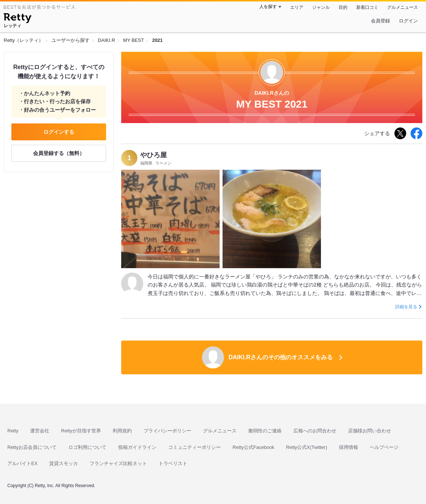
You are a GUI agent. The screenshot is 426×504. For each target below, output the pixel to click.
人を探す (268, 7)
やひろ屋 (154, 155)
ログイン (408, 21)
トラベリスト (173, 463)
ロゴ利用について (87, 447)
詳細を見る (406, 307)
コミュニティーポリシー (194, 447)
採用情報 (349, 447)
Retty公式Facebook (253, 447)
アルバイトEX (22, 463)
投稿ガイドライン (137, 447)
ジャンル (321, 7)
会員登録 (380, 21)
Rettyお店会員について (32, 447)
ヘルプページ (384, 447)
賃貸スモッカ (64, 463)
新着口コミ (367, 7)
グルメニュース (402, 7)
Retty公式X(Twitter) (307, 447)
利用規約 (122, 431)
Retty (13, 431)
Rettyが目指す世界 (81, 431)
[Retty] (17, 19)
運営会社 (40, 431)
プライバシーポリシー (167, 431)
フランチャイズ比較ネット (118, 463)
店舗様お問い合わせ (370, 431)
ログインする (59, 132)
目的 (343, 7)
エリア (297, 7)
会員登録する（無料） (59, 153)
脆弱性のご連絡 (265, 431)
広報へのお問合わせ (315, 431)
